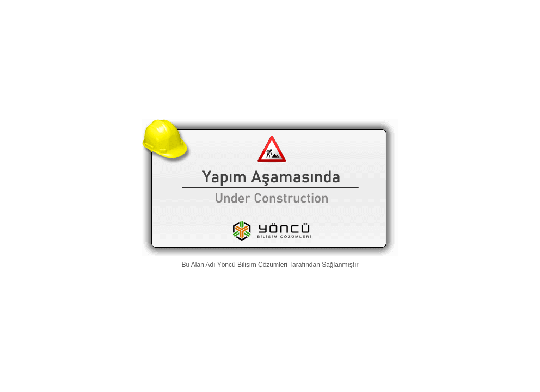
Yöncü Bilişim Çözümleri (252, 265)
